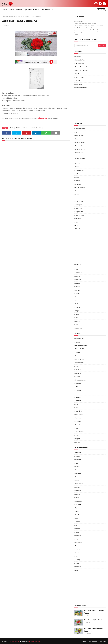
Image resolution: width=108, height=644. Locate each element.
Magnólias (79, 411)
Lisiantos (78, 401)
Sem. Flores (79, 84)
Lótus (77, 408)
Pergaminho (79, 212)
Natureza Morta (80, 201)
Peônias (78, 428)
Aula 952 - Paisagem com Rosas (94, 612)
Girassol (78, 377)
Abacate (78, 453)
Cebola (78, 487)
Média (18, 128)
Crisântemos (79, 363)
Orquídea (78, 421)
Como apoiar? (93, 641)
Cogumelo (79, 501)
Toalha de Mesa (80, 142)
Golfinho (78, 304)
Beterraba (78, 477)
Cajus (77, 480)
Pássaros (78, 219)
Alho (77, 463)
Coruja (77, 290)
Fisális (77, 511)
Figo (77, 508)
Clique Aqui (42, 118)
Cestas (77, 181)
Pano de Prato (80, 136)
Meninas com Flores (82, 70)
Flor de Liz (78, 370)
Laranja (78, 522)
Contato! (103, 641)
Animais (78, 163)
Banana (78, 470)
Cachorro (78, 276)
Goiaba (78, 515)
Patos (77, 314)
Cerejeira (78, 356)
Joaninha (78, 307)
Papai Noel (79, 208)
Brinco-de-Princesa (81, 349)
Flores (12, 128)
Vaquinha (78, 328)
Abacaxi (78, 456)
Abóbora (78, 460)
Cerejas (78, 494)
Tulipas (78, 439)
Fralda (77, 132)
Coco (77, 498)
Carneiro (78, 280)
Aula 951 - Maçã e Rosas (93, 620)
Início (84, 641)
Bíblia (77, 177)
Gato (77, 300)
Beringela (78, 473)
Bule (77, 174)
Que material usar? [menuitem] (32, 10)
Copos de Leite (80, 359)
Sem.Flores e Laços (81, 88)
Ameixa (78, 467)
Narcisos (78, 418)
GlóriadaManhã (80, 380)
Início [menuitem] (4, 10)
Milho (77, 539)
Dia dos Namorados (82, 67)
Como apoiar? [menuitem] (48, 10)
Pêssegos (78, 560)
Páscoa (78, 81)
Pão (76, 222)
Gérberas (78, 383)
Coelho (77, 287)
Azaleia (78, 342)
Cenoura (78, 491)
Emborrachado (80, 129)
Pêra (77, 556)
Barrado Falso (80, 170)
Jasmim (78, 394)
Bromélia (78, 352)
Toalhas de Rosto (18, 16)
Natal (77, 74)
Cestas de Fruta (80, 60)
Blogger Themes (35, 641)
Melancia (78, 536)
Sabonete (78, 139)
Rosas (25, 128)
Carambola (79, 484)
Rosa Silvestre (80, 432)
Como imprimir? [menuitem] (16, 10)
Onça (77, 311)
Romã (77, 563)
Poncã (77, 553)
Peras (77, 546)
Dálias (77, 366)
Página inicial (7, 16)
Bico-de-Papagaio (81, 345)
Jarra (77, 198)
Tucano (78, 321)
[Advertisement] (91, 105)
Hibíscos (78, 387)
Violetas (78, 442)
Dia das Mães (80, 63)
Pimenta (78, 549)
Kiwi (76, 518)
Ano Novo (78, 57)
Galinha (78, 293)
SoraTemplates (14, 641)
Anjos (77, 167)
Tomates (78, 567)
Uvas (77, 570)
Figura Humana (80, 188)
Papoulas (78, 425)
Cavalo (78, 283)
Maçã (77, 532)
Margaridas (79, 415)
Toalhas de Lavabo (81, 146)
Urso (77, 325)
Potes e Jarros (80, 77)
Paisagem (78, 205)
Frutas (77, 194)
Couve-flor (79, 504)
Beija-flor (78, 269)
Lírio (76, 404)
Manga (78, 529)
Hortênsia (78, 390)
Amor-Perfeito (80, 339)
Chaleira (78, 184)
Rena (77, 318)
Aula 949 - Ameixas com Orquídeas (93, 630)
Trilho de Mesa (80, 153)
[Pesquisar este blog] (86, 45)
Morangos (78, 542)
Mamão (78, 525)
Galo (77, 297)
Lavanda (78, 397)
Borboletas (79, 273)
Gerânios (78, 373)
